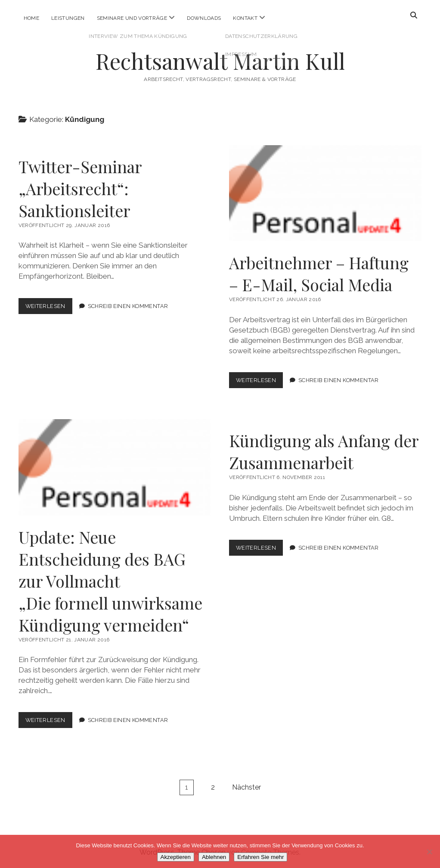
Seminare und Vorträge (132, 18)
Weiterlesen (49, 308)
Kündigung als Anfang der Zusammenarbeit (324, 451)
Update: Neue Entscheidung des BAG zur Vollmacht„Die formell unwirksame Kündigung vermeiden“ (110, 581)
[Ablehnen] (429, 852)
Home (31, 18)
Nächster (246, 787)
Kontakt (245, 18)
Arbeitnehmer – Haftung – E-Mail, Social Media (325, 193)
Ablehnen (214, 857)
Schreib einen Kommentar (128, 306)
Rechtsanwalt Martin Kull (220, 61)
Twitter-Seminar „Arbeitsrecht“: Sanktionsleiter (80, 188)
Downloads (204, 18)
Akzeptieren (176, 857)
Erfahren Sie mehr (260, 857)
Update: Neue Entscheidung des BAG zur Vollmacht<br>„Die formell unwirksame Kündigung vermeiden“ (115, 467)
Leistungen (68, 18)
